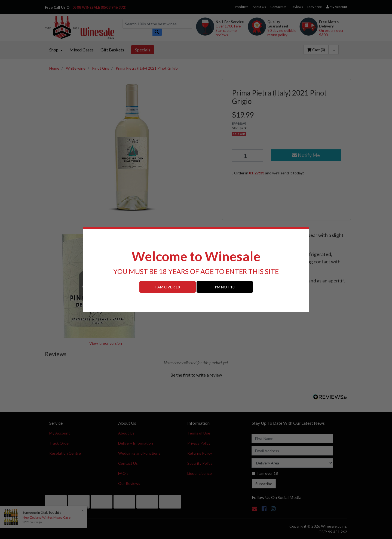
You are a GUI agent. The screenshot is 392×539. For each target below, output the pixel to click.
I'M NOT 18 (225, 287)
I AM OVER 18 (168, 287)
